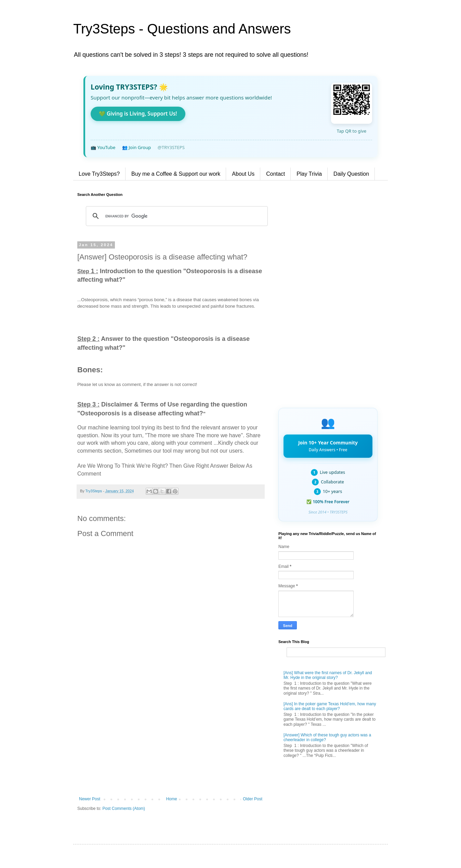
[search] (176, 216)
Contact (275, 174)
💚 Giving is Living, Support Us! (138, 113)
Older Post (253, 799)
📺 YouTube (103, 147)
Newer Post (90, 799)
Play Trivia (309, 174)
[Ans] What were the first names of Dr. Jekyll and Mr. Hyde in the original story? (328, 675)
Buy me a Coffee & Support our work (176, 174)
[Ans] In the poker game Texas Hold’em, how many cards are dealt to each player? (330, 706)
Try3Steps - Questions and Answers (182, 29)
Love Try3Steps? (99, 174)
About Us (243, 174)
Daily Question (351, 174)
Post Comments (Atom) (124, 809)
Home (172, 799)
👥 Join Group (137, 147)
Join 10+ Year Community (328, 446)
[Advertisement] (171, 740)
